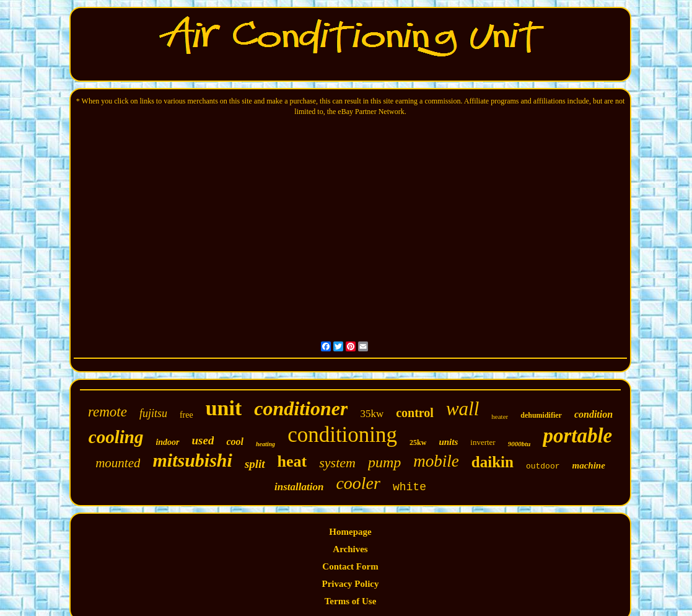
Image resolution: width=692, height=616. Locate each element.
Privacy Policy (350, 584)
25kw (418, 442)
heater (500, 416)
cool (235, 442)
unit (224, 408)
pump (384, 462)
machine (589, 465)
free (186, 415)
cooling (116, 437)
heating (265, 444)
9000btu (519, 444)
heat (292, 461)
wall (462, 409)
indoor (167, 442)
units (448, 442)
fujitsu (153, 413)
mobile (436, 461)
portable (577, 436)
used (203, 440)
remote (107, 412)
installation (299, 487)
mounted (118, 463)
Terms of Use (351, 601)
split (255, 464)
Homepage (350, 532)
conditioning (342, 435)
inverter (483, 442)
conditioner (301, 408)
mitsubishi (192, 460)
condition (593, 414)
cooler (358, 483)
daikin (493, 462)
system (337, 463)
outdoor (543, 466)
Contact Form (350, 566)
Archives (350, 549)
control (415, 413)
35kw (372, 414)
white (410, 487)
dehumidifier (541, 415)
